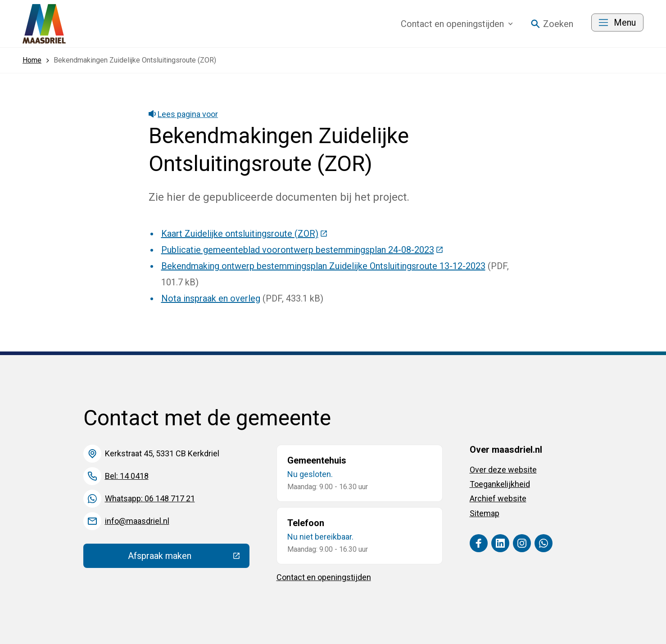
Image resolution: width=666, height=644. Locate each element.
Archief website (498, 498)
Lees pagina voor (183, 114)
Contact (457, 24)
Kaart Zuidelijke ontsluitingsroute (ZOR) (245, 234)
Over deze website (503, 470)
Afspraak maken (189, 558)
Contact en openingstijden (324, 577)
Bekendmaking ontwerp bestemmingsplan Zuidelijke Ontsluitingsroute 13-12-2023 (323, 266)
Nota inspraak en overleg (211, 298)
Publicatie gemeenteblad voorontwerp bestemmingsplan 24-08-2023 (302, 250)
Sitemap (485, 513)
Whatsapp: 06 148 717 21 (150, 498)
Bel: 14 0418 (127, 476)
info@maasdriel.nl (137, 521)
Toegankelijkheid (500, 484)
